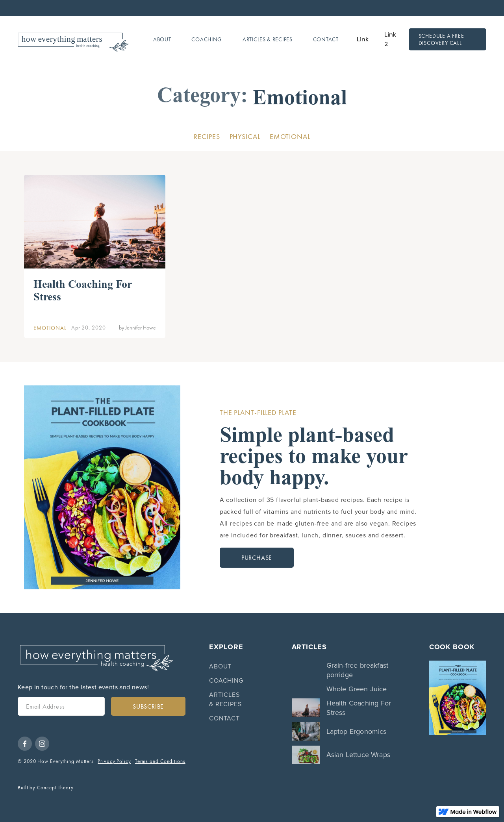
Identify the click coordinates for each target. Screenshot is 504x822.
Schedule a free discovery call (441, 39)
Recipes (207, 136)
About (162, 39)
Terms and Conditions (160, 761)
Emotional (290, 136)
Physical (245, 136)
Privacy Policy (114, 761)
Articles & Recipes (268, 39)
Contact (326, 39)
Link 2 (390, 39)
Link (363, 39)
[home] (73, 40)
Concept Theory (55, 788)
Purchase (257, 558)
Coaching (207, 39)
